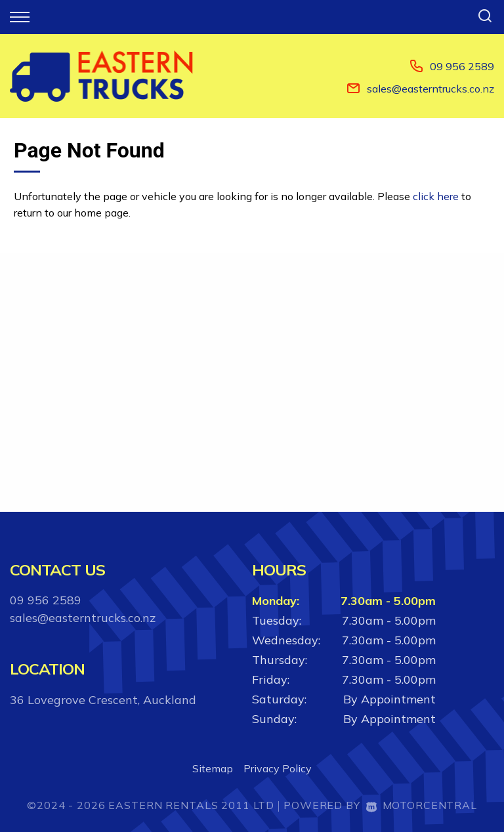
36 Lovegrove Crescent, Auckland (103, 700)
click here (436, 196)
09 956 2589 (462, 66)
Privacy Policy (278, 768)
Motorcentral (422, 805)
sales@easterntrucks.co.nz (430, 89)
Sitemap (213, 768)
